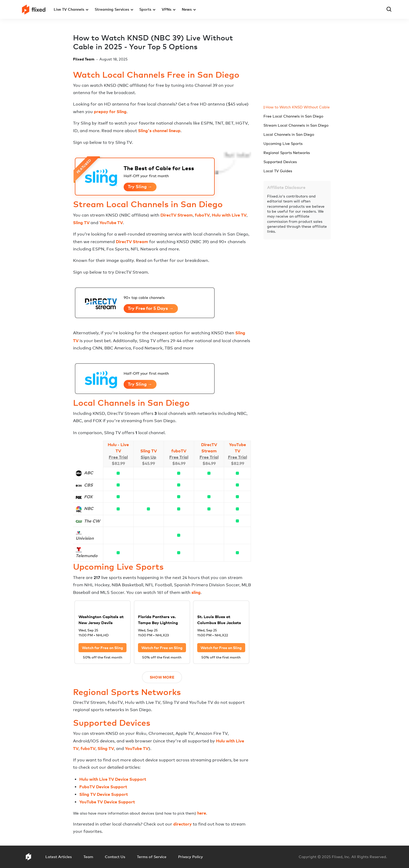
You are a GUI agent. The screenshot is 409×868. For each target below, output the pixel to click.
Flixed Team (84, 59)
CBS (88, 485)
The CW (92, 521)
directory (182, 824)
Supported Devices (280, 162)
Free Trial (118, 457)
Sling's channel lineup (159, 131)
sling (196, 592)
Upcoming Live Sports (283, 143)
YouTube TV (111, 223)
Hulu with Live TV (229, 215)
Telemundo (87, 556)
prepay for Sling (110, 112)
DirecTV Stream (177, 215)
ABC (89, 473)
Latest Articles (59, 857)
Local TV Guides (278, 171)
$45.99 (148, 463)
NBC (89, 508)
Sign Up (148, 457)
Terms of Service (152, 857)
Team (88, 857)
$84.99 (179, 463)
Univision (85, 538)
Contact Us (115, 857)
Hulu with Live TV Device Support (113, 779)
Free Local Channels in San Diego (293, 116)
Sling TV (81, 223)
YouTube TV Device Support (107, 802)
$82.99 (118, 463)
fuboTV (202, 215)
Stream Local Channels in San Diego (296, 125)
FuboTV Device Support (103, 787)
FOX (88, 497)
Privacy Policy (191, 857)
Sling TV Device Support (104, 794)
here (202, 813)
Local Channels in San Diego (289, 134)
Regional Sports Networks (287, 153)
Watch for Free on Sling (103, 648)
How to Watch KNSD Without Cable (298, 107)
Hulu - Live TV (118, 448)
